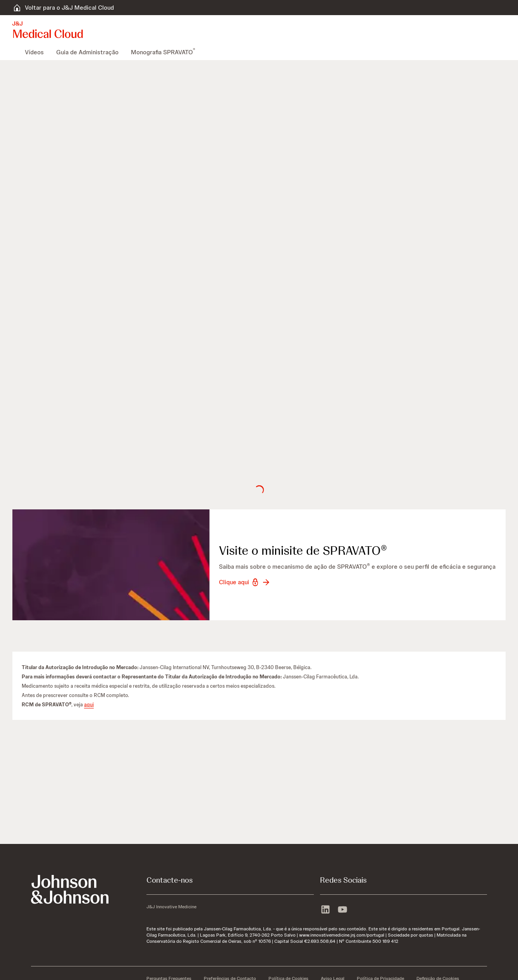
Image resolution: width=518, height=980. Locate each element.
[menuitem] (15, 52)
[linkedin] (325, 910)
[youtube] (342, 910)
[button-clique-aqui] (245, 582)
